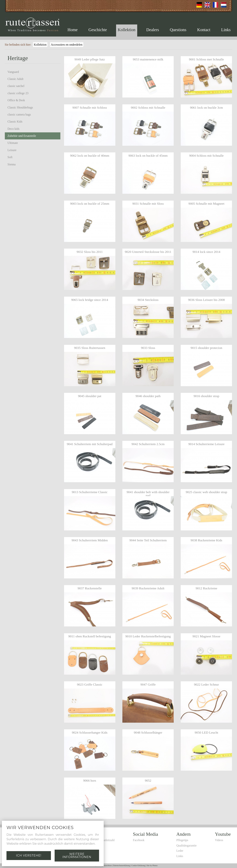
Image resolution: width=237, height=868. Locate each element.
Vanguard (13, 72)
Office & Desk (16, 100)
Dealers (153, 30)
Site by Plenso (152, 865)
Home (73, 30)
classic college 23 (18, 93)
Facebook (139, 840)
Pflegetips (182, 840)
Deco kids (14, 129)
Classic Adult (16, 79)
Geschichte (98, 30)
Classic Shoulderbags (20, 107)
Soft (10, 157)
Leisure (12, 150)
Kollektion (127, 30)
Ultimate (13, 143)
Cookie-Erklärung (138, 865)
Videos (219, 840)
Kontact (204, 30)
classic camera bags (19, 114)
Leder (180, 851)
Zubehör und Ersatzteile (22, 136)
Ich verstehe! (29, 855)
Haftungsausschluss (104, 865)
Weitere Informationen (77, 855)
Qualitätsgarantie (187, 845)
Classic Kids (15, 122)
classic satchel (16, 86)
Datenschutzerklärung (122, 865)
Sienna (12, 164)
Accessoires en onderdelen (67, 45)
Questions (178, 30)
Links (226, 30)
